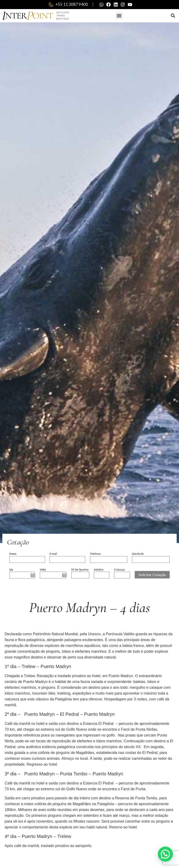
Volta (43, 570)
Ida (11, 570)
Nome (13, 554)
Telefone (95, 554)
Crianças (119, 570)
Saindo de (138, 554)
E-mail (53, 554)
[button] (119, 16)
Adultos (99, 570)
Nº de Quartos (80, 570)
